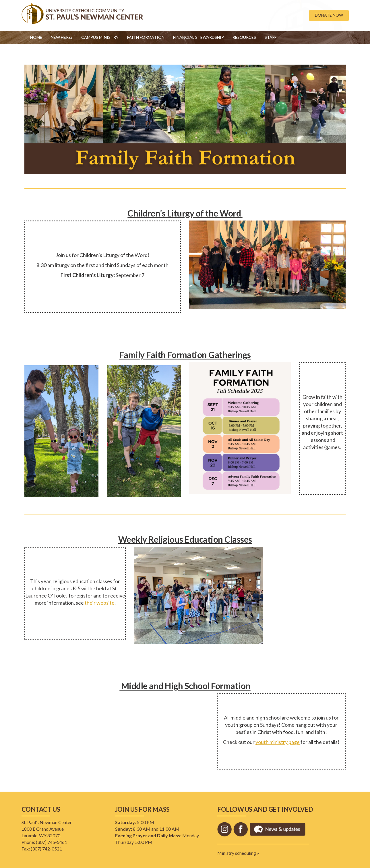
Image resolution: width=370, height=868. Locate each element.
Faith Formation (146, 37)
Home (36, 37)
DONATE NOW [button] (329, 15)
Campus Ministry (100, 37)
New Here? (62, 37)
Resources (244, 37)
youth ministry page (278, 742)
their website (100, 603)
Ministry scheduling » (238, 853)
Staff (271, 37)
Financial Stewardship (198, 37)
